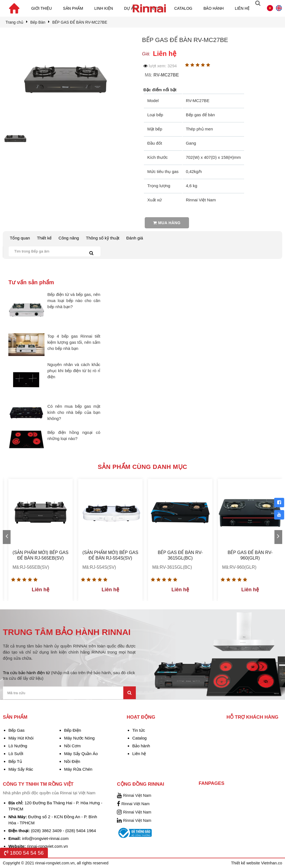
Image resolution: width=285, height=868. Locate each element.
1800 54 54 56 (24, 853)
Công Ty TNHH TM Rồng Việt (38, 784)
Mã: (162, 75)
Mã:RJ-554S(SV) (99, 567)
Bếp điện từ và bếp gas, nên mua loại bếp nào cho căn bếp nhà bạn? (74, 301)
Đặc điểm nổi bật (160, 90)
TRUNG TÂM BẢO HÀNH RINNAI (67, 632)
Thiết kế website (246, 863)
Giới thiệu (41, 8)
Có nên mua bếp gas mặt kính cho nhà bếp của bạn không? (74, 412)
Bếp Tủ (15, 761)
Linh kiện (104, 8)
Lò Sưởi (16, 754)
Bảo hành (214, 8)
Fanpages (212, 783)
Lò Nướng (18, 746)
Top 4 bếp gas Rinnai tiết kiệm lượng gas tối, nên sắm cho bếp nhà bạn (74, 342)
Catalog (183, 8)
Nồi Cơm (72, 746)
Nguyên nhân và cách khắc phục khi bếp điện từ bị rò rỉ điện (74, 371)
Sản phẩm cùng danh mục (142, 467)
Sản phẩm (73, 8)
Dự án (130, 8)
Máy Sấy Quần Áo (81, 754)
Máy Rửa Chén (78, 769)
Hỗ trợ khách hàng (253, 717)
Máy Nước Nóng (79, 738)
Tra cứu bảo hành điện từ (69, 675)
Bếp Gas (16, 730)
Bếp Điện (73, 730)
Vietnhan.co (272, 863)
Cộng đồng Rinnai (141, 784)
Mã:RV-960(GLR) (239, 567)
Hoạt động (141, 717)
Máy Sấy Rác (21, 769)
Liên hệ (242, 8)
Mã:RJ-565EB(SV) (31, 567)
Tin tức (139, 730)
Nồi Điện (72, 761)
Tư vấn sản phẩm (31, 282)
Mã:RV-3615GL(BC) (172, 567)
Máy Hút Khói (21, 738)
